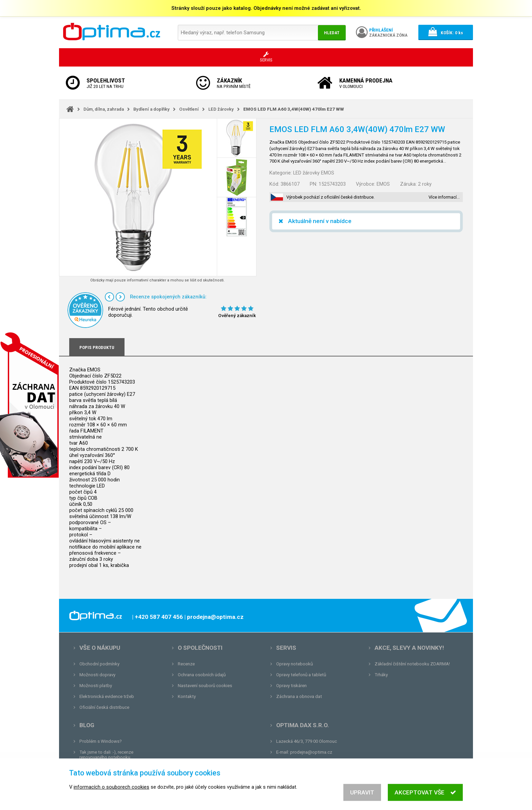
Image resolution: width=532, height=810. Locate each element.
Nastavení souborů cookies (205, 686)
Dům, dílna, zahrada (104, 109)
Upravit (362, 800)
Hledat (332, 33)
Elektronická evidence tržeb (107, 696)
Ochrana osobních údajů (202, 675)
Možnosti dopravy (97, 675)
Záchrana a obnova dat (299, 696)
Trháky (381, 675)
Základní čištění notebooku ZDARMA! (412, 664)
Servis (286, 648)
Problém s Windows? (101, 741)
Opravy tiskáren (291, 686)
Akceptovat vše (425, 800)
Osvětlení (189, 109)
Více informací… (444, 197)
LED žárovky (221, 109)
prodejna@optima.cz (311, 752)
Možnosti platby (96, 686)
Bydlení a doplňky (151, 109)
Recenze (186, 664)
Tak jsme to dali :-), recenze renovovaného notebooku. (106, 755)
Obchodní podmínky (99, 664)
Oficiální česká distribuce (104, 707)
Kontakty (187, 696)
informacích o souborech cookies (111, 795)
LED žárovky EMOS (314, 173)
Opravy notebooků (294, 664)
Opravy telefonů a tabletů (301, 675)
